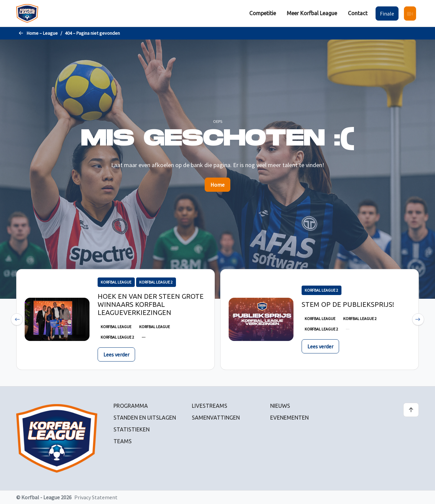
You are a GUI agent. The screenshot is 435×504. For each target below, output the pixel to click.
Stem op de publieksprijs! (348, 304)
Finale (387, 14)
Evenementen (289, 418)
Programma (131, 406)
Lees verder (116, 354)
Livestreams (210, 406)
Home (217, 185)
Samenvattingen (216, 418)
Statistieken (132, 429)
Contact (358, 13)
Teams (123, 441)
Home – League (42, 33)
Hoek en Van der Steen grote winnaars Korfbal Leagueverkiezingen (151, 304)
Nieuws (280, 406)
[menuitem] (263, 13)
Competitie (263, 13)
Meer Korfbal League (312, 13)
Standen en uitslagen (145, 418)
